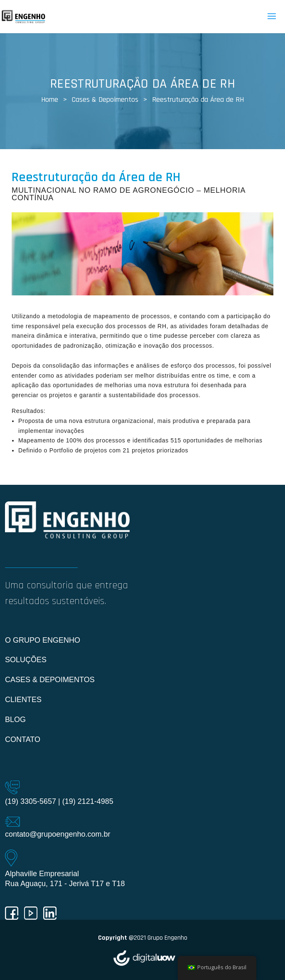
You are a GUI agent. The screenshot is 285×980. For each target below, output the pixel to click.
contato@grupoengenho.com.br (58, 834)
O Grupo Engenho (43, 640)
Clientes (23, 700)
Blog (15, 720)
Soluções (26, 660)
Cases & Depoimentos (50, 680)
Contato (23, 739)
